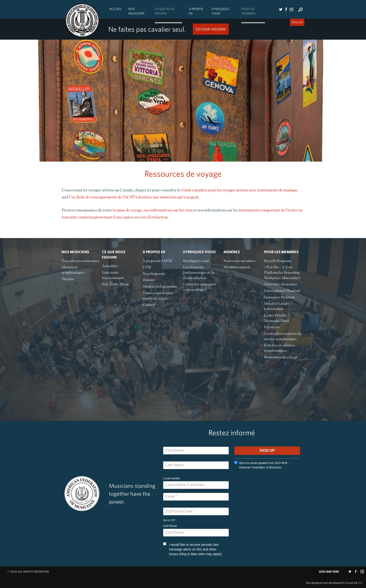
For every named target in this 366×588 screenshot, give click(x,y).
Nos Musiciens (136, 11)
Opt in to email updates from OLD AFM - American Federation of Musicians (262, 465)
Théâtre (68, 279)
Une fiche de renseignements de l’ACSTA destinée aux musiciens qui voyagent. (134, 197)
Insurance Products (279, 297)
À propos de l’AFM (157, 261)
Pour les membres (248, 11)
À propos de (196, 11)
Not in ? (169, 520)
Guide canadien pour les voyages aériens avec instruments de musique (239, 190)
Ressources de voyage (281, 357)
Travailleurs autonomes (80, 261)
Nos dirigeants (154, 274)
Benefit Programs (278, 261)
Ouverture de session (280, 284)
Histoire (149, 280)
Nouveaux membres (239, 261)
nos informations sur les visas (168, 210)
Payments (272, 327)
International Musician (282, 291)
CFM (147, 267)
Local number (172, 478)
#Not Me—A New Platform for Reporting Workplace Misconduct (282, 272)
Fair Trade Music (116, 284)
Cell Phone (170, 526)
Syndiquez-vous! (221, 11)
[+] (360, 583)
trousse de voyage (127, 210)
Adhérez (232, 252)
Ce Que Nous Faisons (165, 11)
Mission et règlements (160, 286)
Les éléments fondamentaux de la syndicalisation (199, 272)
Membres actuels (237, 267)
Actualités (110, 266)
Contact (149, 305)
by (332, 583)
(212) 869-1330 (329, 572)
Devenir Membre (211, 29)
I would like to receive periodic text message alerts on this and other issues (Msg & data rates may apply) (192, 549)
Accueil (115, 9)
